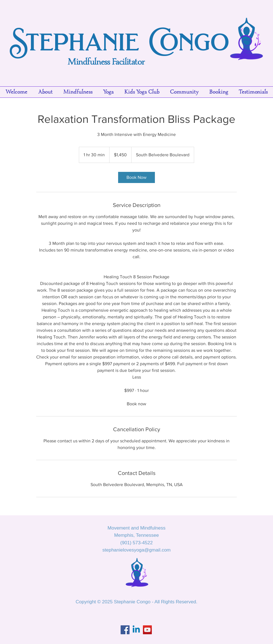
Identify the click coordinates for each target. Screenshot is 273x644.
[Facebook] (125, 630)
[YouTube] (147, 630)
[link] (136, 177)
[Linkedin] (136, 630)
